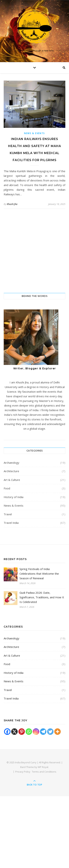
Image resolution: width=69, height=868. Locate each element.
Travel (8, 514)
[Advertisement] (34, 251)
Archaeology (11, 463)
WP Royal (43, 767)
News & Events (34, 133)
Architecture (11, 471)
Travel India (11, 523)
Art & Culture (12, 480)
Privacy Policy (23, 772)
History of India (14, 497)
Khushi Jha (12, 204)
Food (7, 488)
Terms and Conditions (44, 772)
